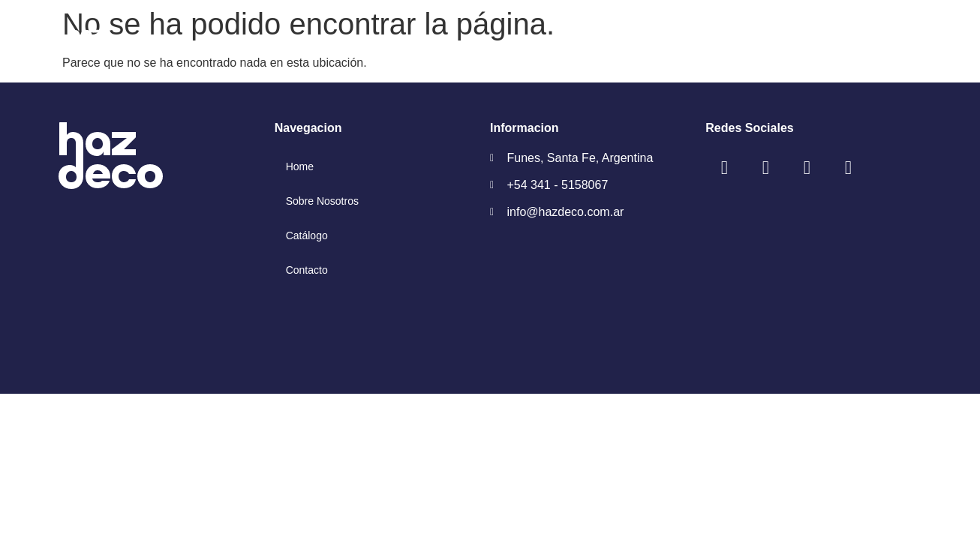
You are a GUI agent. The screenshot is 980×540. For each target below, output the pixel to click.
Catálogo (307, 235)
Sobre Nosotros (322, 201)
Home (300, 166)
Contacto (307, 270)
